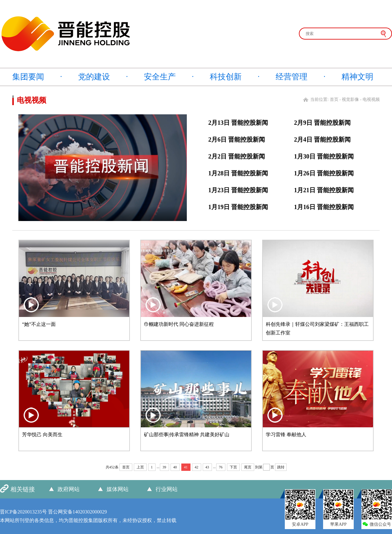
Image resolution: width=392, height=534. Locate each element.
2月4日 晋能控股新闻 (322, 139)
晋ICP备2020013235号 (23, 512)
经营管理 (292, 77)
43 (207, 467)
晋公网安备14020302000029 (77, 512)
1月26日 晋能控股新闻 (324, 173)
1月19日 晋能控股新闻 (238, 207)
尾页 (248, 467)
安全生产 (160, 77)
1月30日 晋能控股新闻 (324, 156)
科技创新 (226, 77)
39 (164, 467)
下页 (233, 467)
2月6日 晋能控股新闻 (237, 139)
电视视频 (371, 99)
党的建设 (94, 77)
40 (175, 467)
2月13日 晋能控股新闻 (238, 123)
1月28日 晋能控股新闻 (238, 173)
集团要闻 (28, 77)
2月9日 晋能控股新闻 (322, 123)
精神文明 (357, 77)
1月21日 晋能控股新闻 (324, 190)
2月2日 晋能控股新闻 (237, 156)
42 (197, 467)
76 (221, 467)
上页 (140, 467)
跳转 (281, 467)
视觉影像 (350, 99)
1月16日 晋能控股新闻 (324, 207)
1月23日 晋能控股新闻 (238, 190)
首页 (334, 99)
